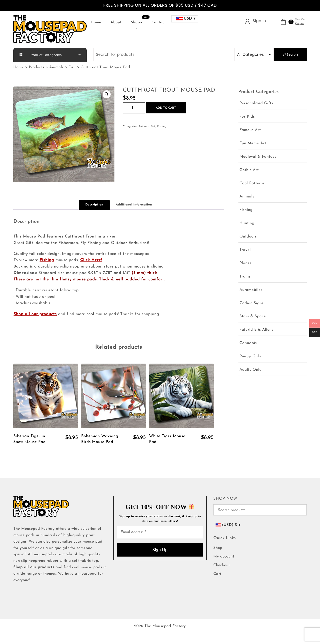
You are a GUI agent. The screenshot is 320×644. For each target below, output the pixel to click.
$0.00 (300, 24)
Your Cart (301, 19)
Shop (137, 22)
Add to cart (166, 108)
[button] (107, 94)
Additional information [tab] (134, 205)
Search (290, 54)
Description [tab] (94, 205)
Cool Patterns (252, 184)
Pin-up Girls (250, 357)
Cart (217, 574)
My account (224, 557)
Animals (144, 127)
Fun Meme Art (253, 144)
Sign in (259, 21)
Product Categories (39, 55)
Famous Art (250, 130)
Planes (246, 263)
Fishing (162, 127)
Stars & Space (253, 317)
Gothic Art (249, 170)
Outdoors (248, 237)
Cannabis (248, 343)
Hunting (247, 223)
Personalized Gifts (256, 104)
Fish (153, 127)
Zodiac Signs (252, 303)
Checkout (222, 565)
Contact (159, 22)
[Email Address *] (160, 532)
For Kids (247, 117)
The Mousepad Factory (165, 626)
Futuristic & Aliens (257, 330)
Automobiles (251, 290)
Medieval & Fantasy (258, 157)
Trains (245, 277)
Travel (245, 250)
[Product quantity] (134, 108)
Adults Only (251, 370)
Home (96, 22)
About (116, 22)
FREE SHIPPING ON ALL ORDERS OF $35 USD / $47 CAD (160, 5)
